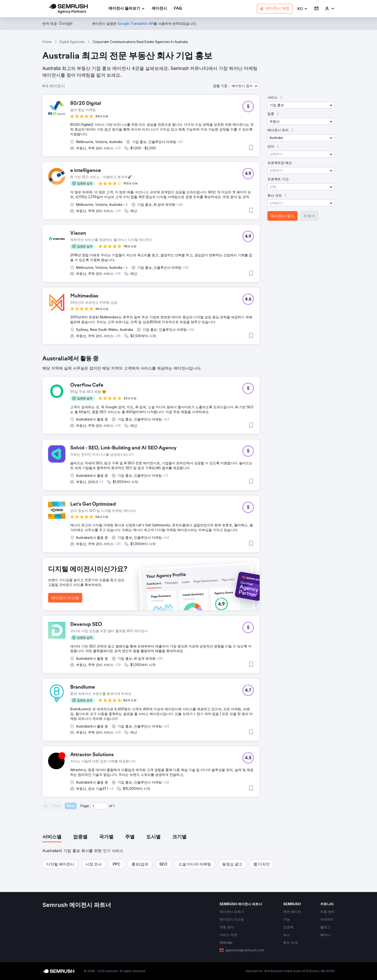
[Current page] (99, 806)
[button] (303, 9)
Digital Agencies (72, 42)
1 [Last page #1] (114, 806)
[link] (159, 9)
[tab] (52, 837)
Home (47, 42)
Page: (85, 806)
